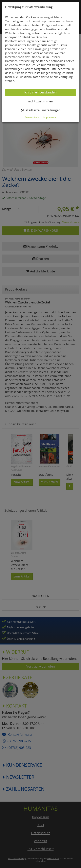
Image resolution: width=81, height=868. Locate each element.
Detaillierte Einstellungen (40, 110)
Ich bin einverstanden (40, 92)
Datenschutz (32, 117)
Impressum (50, 117)
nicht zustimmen (43, 101)
